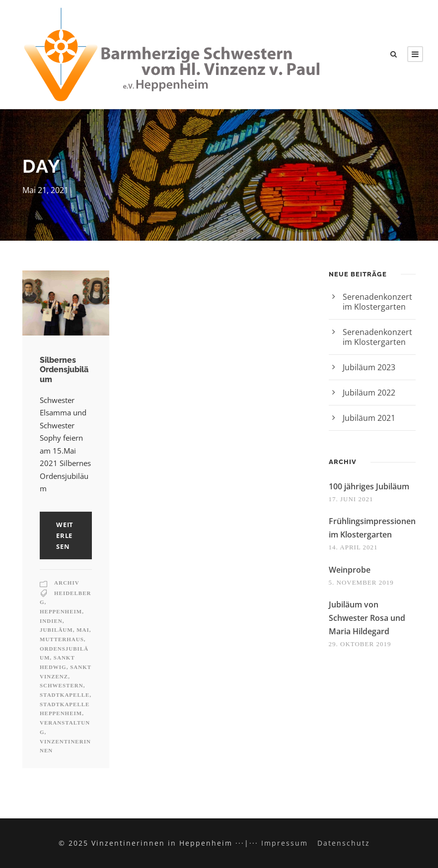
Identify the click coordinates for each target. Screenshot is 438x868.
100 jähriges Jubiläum (369, 486)
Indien (51, 621)
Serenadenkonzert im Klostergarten (377, 302)
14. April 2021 (353, 547)
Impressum (285, 843)
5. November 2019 (361, 582)
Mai (83, 630)
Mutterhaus (62, 639)
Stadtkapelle (65, 695)
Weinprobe (350, 570)
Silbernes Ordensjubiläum (64, 369)
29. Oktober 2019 (360, 644)
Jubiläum (56, 630)
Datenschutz (344, 843)
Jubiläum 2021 (369, 418)
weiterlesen (65, 535)
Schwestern (62, 685)
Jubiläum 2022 (369, 393)
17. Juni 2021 (351, 499)
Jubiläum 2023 (369, 367)
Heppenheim (61, 611)
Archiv (67, 583)
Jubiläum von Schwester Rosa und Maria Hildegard (367, 618)
